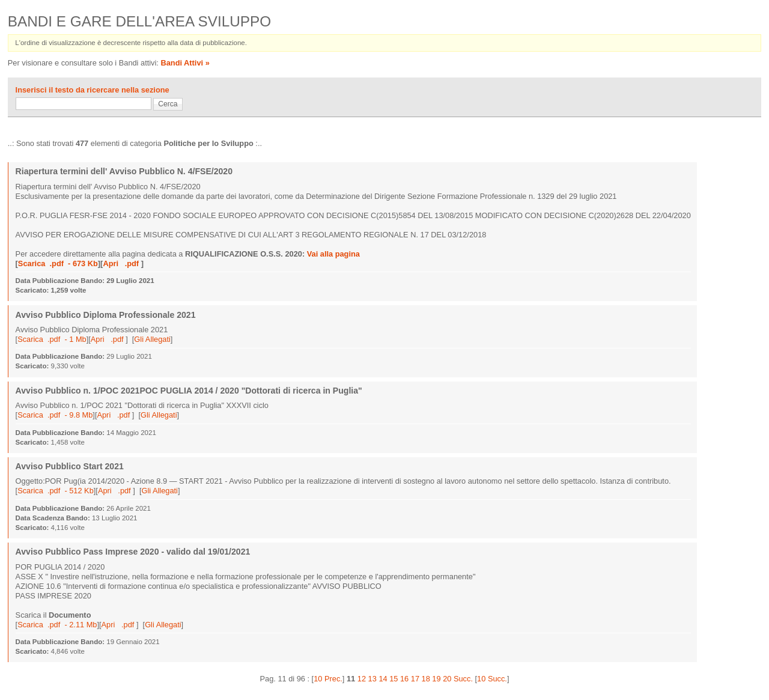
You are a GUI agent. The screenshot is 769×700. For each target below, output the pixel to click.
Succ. (463, 679)
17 (415, 679)
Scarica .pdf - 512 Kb (56, 491)
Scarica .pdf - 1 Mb (52, 339)
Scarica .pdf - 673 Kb (58, 263)
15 (394, 679)
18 (426, 679)
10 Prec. (328, 679)
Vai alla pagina (333, 254)
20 (447, 679)
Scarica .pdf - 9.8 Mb (55, 415)
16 (404, 679)
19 (436, 679)
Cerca (168, 104)
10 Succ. (492, 679)
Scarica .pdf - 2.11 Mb (57, 625)
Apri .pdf (122, 263)
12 (362, 679)
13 (372, 679)
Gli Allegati (152, 339)
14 (383, 679)
